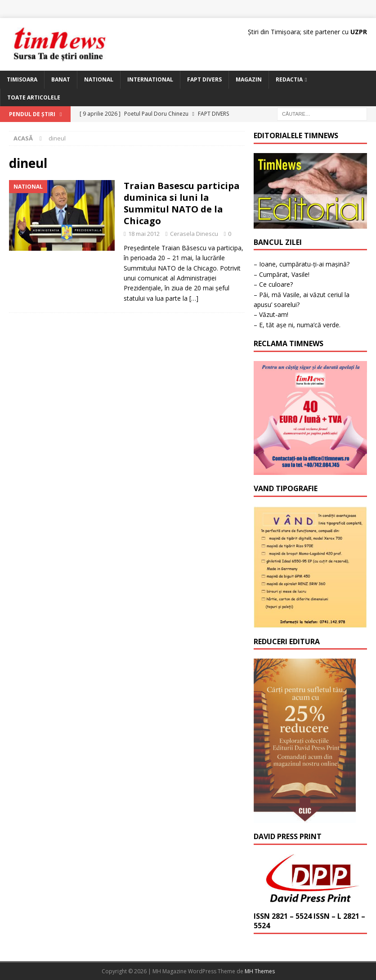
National (99, 79)
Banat (61, 79)
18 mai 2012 (144, 234)
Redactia (289, 79)
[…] (194, 298)
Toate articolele (34, 97)
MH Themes (260, 971)
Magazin (249, 79)
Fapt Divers (204, 79)
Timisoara (22, 79)
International (150, 79)
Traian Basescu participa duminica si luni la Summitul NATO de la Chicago (182, 203)
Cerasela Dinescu (194, 234)
